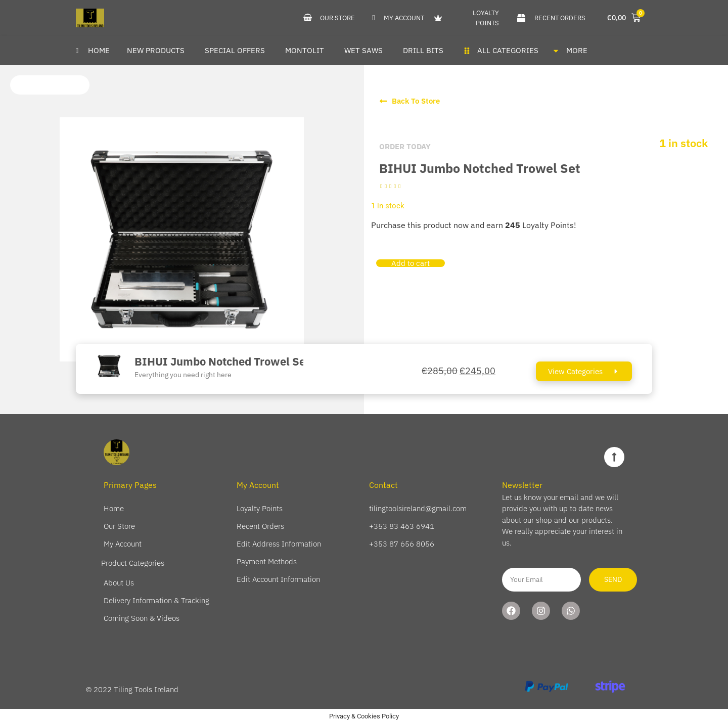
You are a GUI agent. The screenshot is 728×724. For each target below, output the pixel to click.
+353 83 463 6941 (402, 526)
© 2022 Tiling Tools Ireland (132, 689)
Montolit (305, 50)
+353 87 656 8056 (402, 544)
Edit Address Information (279, 544)
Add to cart (411, 263)
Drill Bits (423, 50)
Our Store (119, 526)
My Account (123, 544)
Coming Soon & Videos (142, 618)
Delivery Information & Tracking (156, 600)
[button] (50, 85)
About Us (119, 583)
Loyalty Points (260, 508)
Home (114, 508)
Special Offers (235, 50)
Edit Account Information (278, 579)
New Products (156, 50)
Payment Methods (267, 561)
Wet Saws (363, 50)
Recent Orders (260, 526)
